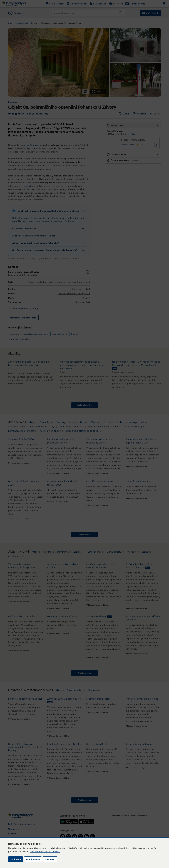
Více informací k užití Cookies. (45, 851)
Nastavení (50, 859)
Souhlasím (16, 859)
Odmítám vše (33, 859)
